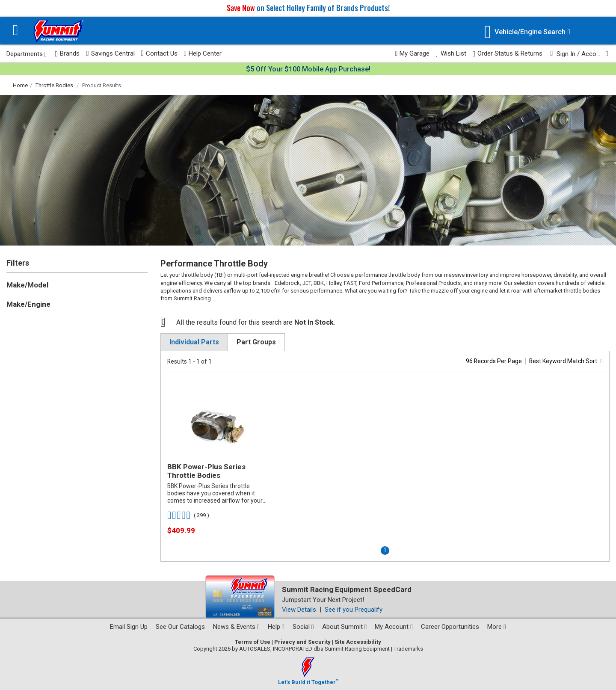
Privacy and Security (302, 642)
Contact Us (159, 53)
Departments (27, 54)
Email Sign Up (129, 627)
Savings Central (110, 53)
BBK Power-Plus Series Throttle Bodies (206, 471)
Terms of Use (253, 642)
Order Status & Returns (508, 54)
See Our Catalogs (180, 627)
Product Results (102, 85)
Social (303, 627)
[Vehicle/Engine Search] (527, 32)
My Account (394, 627)
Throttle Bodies (54, 85)
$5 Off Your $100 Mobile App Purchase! (308, 69)
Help (276, 627)
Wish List (451, 53)
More (497, 627)
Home (20, 85)
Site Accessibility (358, 642)
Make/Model (27, 285)
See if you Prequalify (354, 610)
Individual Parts (194, 342)
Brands (68, 54)
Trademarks (408, 649)
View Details (299, 610)
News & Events (236, 627)
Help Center (203, 53)
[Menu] (16, 31)
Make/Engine (28, 304)
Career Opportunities (450, 627)
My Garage (413, 53)
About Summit (345, 627)
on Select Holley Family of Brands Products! (308, 8)
